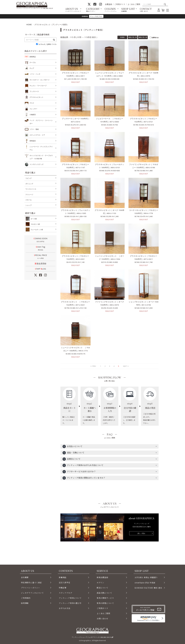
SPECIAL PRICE (40, 257)
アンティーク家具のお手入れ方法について (83, 465)
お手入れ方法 (65, 608)
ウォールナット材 (36, 230)
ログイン (100, 583)
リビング (29, 178)
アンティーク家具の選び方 (70, 603)
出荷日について (71, 459)
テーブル (33, 63)
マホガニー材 (35, 224)
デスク (32, 103)
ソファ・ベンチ (35, 74)
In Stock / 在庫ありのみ (48, 44)
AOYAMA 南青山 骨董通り (146, 577)
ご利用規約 (26, 598)
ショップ (29, 205)
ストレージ (29, 194)
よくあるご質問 (134, 4)
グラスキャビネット (36, 97)
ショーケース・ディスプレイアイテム (41, 148)
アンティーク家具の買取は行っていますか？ (84, 478)
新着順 (122, 37)
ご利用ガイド (120, 4)
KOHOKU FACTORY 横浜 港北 (148, 588)
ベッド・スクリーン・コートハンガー (41, 122)
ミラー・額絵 (34, 129)
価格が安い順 (143, 37)
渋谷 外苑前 (145, 583)
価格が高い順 (133, 37)
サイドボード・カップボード (40, 80)
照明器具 (33, 141)
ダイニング (29, 184)
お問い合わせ (102, 619)
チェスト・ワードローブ (38, 86)
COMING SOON (40, 240)
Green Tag (40, 248)
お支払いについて (72, 446)
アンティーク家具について (70, 598)
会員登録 (108, 4)
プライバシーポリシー (30, 588)
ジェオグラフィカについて (32, 593)
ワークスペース (31, 189)
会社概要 (25, 577)
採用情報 (25, 603)
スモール (29, 200)
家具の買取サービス (105, 598)
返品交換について (104, 593)
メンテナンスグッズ (36, 164)
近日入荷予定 (65, 583)
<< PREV (93, 366)
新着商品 (33, 57)
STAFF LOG (40, 269)
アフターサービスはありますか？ (79, 472)
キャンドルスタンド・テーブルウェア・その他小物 (41, 157)
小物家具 (33, 115)
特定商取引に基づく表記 (31, 583)
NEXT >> (126, 366)
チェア (32, 68)
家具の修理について (105, 603)
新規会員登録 (40, 263)
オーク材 (33, 219)
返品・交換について (73, 453)
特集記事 (63, 588)
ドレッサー (33, 109)
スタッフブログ (66, 593)
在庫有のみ (155, 38)
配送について (102, 588)
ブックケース (34, 91)
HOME (29, 25)
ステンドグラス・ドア (37, 135)
